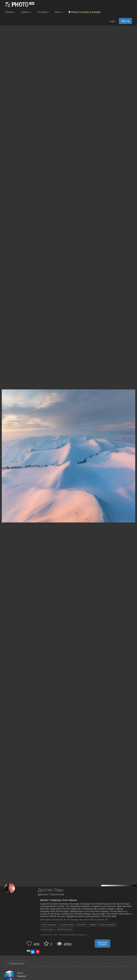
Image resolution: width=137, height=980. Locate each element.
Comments (16, 964)
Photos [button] (10, 12)
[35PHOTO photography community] (19, 5)
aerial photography (107, 925)
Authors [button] (26, 12)
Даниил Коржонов (51, 895)
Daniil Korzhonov (65, 929)
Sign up (125, 21)
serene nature (48, 929)
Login (112, 21)
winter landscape (49, 925)
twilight (93, 925)
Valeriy (20, 973)
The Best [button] (43, 12)
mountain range (67, 925)
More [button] (59, 12)
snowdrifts (82, 925)
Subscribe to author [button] (102, 944)
